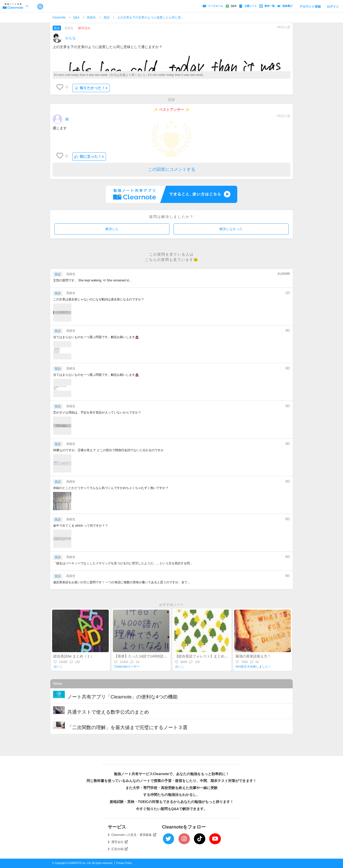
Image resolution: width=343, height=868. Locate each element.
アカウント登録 (310, 7)
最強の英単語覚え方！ (253, 656)
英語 (106, 17)
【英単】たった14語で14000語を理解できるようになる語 (160, 656)
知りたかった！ (91, 88)
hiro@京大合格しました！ (253, 667)
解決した (112, 229)
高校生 (91, 17)
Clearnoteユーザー (127, 667)
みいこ (58, 667)
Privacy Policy (124, 863)
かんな (71, 38)
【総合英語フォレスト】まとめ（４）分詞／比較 (214, 656)
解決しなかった (231, 229)
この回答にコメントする (172, 169)
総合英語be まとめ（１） (73, 656)
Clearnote (59, 17)
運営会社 (120, 842)
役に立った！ (89, 157)
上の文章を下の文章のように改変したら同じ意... (150, 17)
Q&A (76, 17)
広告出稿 (120, 849)
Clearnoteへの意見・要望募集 (134, 835)
